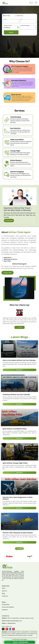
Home (4, 588)
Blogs (3, 593)
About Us (4, 591)
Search (11, 32)
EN (31, 3)
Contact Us (5, 596)
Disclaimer (5, 610)
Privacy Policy (6, 604)
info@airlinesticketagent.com (14, 621)
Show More (19, 549)
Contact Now (9, 221)
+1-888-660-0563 (11, 623)
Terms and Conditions (8, 607)
